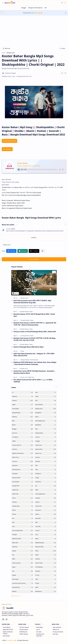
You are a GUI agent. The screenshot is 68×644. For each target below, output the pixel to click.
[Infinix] (22, 510)
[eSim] (46, 470)
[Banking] (22, 417)
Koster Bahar (22, 163)
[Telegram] (6, 619)
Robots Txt (56, 630)
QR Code (55, 634)
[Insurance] (46, 510)
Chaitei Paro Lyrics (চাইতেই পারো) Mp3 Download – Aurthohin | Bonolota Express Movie (34, 372)
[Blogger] (24, 8)
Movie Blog (39, 627)
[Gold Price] (46, 482)
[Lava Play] (46, 526)
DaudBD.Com (11, 640)
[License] (46, 530)
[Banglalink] (46, 413)
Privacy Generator (58, 632)
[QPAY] (46, 587)
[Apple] (22, 405)
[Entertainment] (26, 336)
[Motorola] (22, 547)
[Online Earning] (22, 563)
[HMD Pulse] (22, 494)
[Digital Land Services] (22, 453)
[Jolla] (46, 522)
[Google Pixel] (22, 486)
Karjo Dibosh (7, 627)
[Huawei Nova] (22, 506)
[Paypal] (22, 575)
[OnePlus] (46, 559)
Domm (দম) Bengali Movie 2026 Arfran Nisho (29, 347)
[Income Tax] (46, 506)
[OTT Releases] (46, 567)
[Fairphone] (46, 474)
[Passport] (46, 571)
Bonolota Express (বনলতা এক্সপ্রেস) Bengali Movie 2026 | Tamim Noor (34, 315)
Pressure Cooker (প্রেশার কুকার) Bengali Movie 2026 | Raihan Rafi (35, 332)
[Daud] (10, 73)
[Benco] (46, 417)
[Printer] (46, 583)
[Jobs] (22, 522)
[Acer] (46, 392)
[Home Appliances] (46, 494)
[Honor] (22, 498)
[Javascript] (46, 518)
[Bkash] (22, 425)
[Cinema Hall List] (22, 445)
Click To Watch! (38, 13)
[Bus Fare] (22, 433)
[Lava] (22, 526)
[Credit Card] (46, 445)
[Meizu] (46, 539)
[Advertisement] (34, 30)
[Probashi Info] (22, 587)
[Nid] (22, 555)
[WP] (46, 8)
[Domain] (46, 457)
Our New (39, 632)
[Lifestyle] (22, 535)
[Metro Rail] (22, 543)
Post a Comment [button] (34, 259)
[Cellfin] (22, 441)
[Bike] (22, 421)
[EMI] (46, 465)
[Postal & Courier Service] (22, 583)
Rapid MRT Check (8, 630)
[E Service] (22, 461)
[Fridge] (46, 478)
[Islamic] (46, 514)
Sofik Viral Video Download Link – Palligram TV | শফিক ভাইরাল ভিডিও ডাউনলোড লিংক (34, 355)
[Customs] (22, 449)
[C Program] (22, 437)
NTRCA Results (24, 634)
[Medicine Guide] (22, 539)
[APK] (46, 400)
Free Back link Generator (40, 635)
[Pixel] (46, 579)
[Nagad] (22, 551)
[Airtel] (46, 396)
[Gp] (46, 486)
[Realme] (22, 591)
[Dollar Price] (22, 457)
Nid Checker (6, 636)
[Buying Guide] (46, 433)
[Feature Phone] (22, 478)
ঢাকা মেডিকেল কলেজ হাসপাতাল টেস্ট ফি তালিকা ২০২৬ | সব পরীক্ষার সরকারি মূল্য (33, 381)
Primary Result (24, 630)
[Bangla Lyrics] (7, 245)
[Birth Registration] (46, 421)
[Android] (22, 400)
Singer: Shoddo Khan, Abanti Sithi (29, 166)
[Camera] (46, 437)
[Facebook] (22, 474)
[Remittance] (46, 591)
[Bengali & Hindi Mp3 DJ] (35, 8)
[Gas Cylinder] (22, 482)
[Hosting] (22, 502)
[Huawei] (46, 502)
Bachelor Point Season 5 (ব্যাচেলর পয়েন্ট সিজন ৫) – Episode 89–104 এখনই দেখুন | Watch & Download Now (35, 324)
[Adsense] (22, 396)
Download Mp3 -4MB (9, 141)
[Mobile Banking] (46, 543)
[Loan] (46, 535)
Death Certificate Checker (8, 633)
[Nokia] (46, 555)
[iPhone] (22, 514)
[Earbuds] (46, 461)
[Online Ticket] (46, 563)
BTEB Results (23, 632)
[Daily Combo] (46, 449)
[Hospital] (46, 498)
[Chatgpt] (46, 441)
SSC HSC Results (24, 627)
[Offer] (22, 559)
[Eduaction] (22, 465)
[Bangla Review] (25, 312)
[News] (31, 312)
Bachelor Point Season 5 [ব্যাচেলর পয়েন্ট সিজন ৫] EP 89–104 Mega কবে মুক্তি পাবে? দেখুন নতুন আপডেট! (35, 339)
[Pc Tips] (46, 575)
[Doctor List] (24, 377)
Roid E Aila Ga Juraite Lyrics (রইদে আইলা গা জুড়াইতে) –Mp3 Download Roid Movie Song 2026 (32, 302)
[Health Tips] (31, 377)
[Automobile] (22, 409)
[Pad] (22, 571)
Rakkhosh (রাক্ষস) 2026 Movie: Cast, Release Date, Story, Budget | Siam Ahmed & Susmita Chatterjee (35, 363)
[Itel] (22, 518)
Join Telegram (7, 149)
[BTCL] (46, 429)
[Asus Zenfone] (46, 405)
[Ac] (22, 392)
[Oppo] (22, 567)
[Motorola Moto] (46, 547)
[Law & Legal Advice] (22, 530)
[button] (3, 3)
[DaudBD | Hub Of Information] (10, 3)
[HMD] (46, 490)
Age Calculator (57, 627)
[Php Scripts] (22, 579)
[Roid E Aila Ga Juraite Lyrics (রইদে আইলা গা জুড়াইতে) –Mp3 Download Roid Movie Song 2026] (34, 283)
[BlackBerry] (46, 425)
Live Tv (38, 630)
